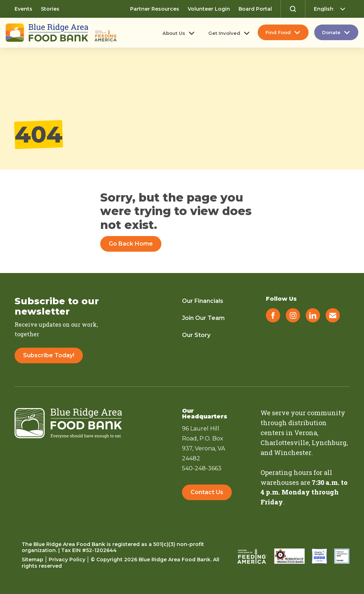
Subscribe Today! (49, 355)
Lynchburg (329, 443)
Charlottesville (285, 443)
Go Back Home (131, 244)
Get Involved (224, 33)
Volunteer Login (209, 9)
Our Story (196, 335)
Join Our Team (203, 318)
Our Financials (203, 301)
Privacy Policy (67, 560)
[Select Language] (332, 9)
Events (23, 9)
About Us (174, 33)
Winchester (293, 453)
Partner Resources (155, 9)
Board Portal (255, 9)
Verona (306, 433)
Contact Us (207, 493)
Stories (50, 9)
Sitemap (33, 560)
